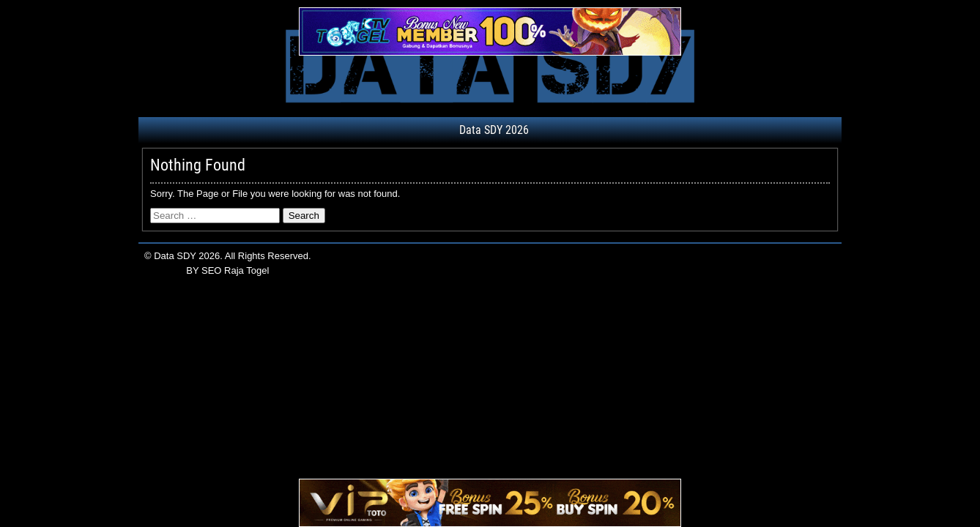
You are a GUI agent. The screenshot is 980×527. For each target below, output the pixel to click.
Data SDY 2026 (494, 130)
